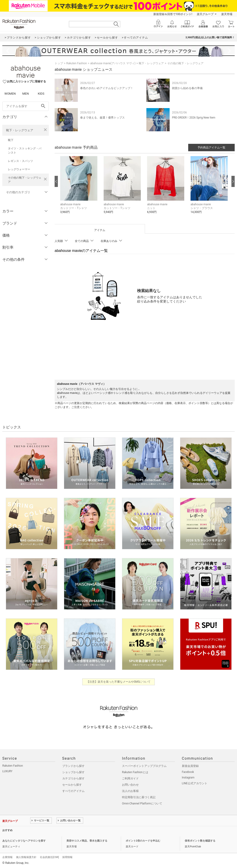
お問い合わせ (130, 785)
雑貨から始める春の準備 (187, 88)
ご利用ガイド (130, 778)
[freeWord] (26, 106)
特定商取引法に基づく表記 (139, 797)
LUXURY (7, 771)
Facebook (188, 772)
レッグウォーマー (19, 169)
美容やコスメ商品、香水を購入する (87, 841)
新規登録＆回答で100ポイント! (173, 14)
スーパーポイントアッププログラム (144, 766)
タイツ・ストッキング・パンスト (25, 151)
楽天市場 (227, 14)
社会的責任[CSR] (49, 857)
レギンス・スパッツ (20, 161)
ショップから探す (73, 772)
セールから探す (72, 785)
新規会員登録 (190, 766)
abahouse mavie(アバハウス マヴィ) (113, 63)
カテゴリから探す (73, 778)
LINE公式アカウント (195, 783)
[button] (80, 188)
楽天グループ (205, 14)
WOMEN (10, 94)
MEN (26, 94)
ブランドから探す (73, 766)
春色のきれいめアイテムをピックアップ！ (107, 88)
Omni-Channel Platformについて (142, 804)
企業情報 (7, 857)
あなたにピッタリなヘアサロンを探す (24, 841)
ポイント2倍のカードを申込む (143, 841)
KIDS (41, 94)
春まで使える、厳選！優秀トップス (102, 118)
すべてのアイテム (73, 791)
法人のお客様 (130, 791)
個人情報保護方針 (26, 857)
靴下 (11, 140)
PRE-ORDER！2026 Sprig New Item (194, 118)
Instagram (188, 778)
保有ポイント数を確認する (200, 841)
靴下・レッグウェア (20, 130)
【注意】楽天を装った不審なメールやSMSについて (119, 682)
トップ (59, 63)
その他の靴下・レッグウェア (25, 180)
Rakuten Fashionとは (135, 772)
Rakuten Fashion (77, 63)
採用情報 (67, 857)
